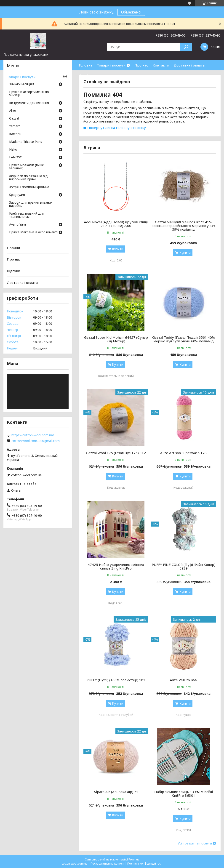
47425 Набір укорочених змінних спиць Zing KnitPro (116, 566)
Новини (13, 248)
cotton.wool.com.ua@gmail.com (36, 441)
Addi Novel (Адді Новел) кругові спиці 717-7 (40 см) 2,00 (116, 224)
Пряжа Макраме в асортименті (33, 232)
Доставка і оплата (189, 65)
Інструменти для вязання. (29, 103)
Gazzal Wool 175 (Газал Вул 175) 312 (116, 453)
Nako (13, 150)
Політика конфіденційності (145, 864)
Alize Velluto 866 (183, 680)
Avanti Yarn (17, 225)
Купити (118, 249)
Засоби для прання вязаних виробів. (31, 204)
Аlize (13, 111)
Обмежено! (131, 12)
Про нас (141, 65)
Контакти (161, 65)
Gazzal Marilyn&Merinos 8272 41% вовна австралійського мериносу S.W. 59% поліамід (184, 226)
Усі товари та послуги (195, 843)
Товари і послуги (111, 65)
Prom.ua (134, 859)
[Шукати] (186, 47)
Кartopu (15, 134)
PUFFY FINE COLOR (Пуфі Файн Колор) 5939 (184, 566)
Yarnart (15, 126)
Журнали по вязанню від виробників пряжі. (28, 178)
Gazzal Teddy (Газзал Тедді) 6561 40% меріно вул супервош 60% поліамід (184, 339)
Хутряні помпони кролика (29, 187)
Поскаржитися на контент (107, 864)
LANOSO (16, 157)
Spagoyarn (17, 195)
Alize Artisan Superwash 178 (183, 453)
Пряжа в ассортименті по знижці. (29, 94)
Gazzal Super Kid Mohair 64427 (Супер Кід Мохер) (116, 339)
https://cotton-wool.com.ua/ (33, 435)
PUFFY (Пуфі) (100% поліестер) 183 (116, 680)
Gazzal (14, 119)
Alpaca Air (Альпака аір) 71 (116, 792)
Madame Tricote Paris (26, 142)
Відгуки (13, 271)
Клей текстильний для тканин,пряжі (27, 215)
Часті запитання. (93, 75)
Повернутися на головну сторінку (117, 128)
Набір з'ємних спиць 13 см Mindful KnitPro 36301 (184, 793)
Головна (86, 65)
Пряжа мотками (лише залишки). (27, 167)
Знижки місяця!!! (21, 84)
